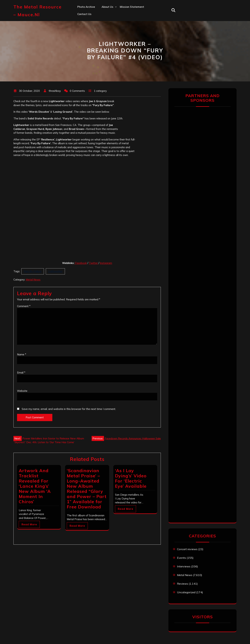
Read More (29, 524)
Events (181, 558)
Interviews (184, 566)
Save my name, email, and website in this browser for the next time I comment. (69, 409)
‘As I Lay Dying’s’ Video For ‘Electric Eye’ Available (131, 478)
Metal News (33, 280)
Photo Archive (86, 7)
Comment (24, 306)
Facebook (81, 263)
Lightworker (55, 271)
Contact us (84, 14)
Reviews (183, 584)
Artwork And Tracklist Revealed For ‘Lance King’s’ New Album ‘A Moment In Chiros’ (35, 486)
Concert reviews (187, 549)
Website (22, 391)
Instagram (106, 263)
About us (107, 7)
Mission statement (132, 7)
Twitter (94, 263)
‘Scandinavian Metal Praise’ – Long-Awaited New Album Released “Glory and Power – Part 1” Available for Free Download (87, 489)
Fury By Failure (33, 271)
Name (22, 354)
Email (21, 373)
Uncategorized (186, 592)
